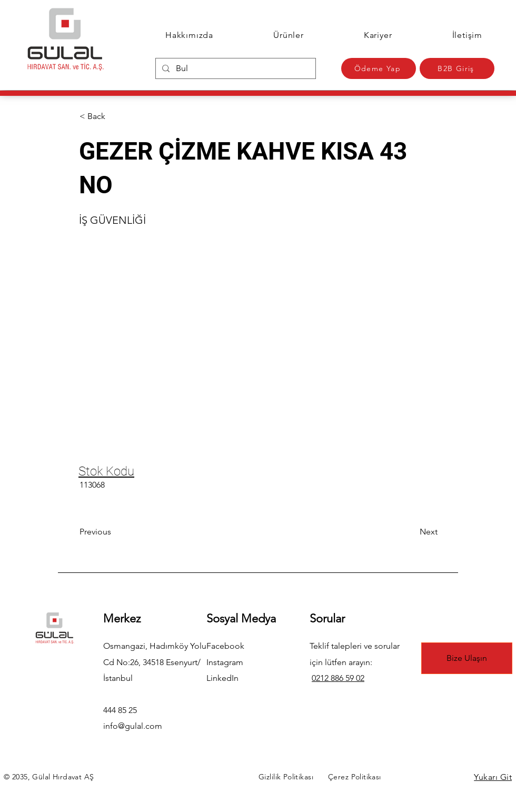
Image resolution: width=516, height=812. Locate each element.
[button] (114, 116)
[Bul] (235, 68)
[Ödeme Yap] (379, 68)
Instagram (225, 662)
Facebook (225, 646)
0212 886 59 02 (338, 678)
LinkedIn (222, 678)
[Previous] (114, 532)
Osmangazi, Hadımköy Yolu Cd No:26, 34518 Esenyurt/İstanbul (155, 662)
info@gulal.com (133, 726)
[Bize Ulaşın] (467, 658)
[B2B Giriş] (457, 68)
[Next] (411, 532)
